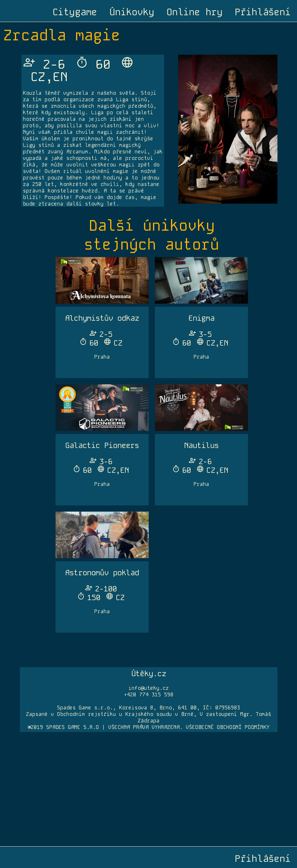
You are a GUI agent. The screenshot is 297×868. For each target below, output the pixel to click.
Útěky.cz (149, 674)
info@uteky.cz (149, 688)
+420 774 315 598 (149, 695)
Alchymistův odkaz (102, 318)
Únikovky (132, 12)
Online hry (195, 12)
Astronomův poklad (102, 573)
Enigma (201, 318)
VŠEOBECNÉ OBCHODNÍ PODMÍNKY (228, 727)
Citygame (75, 12)
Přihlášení (263, 12)
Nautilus (201, 445)
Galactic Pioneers (102, 445)
